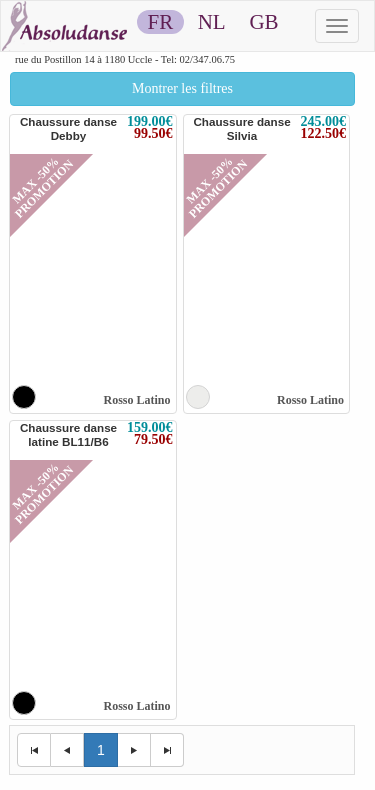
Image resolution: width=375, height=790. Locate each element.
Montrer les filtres (182, 88)
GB (264, 22)
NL (211, 22)
